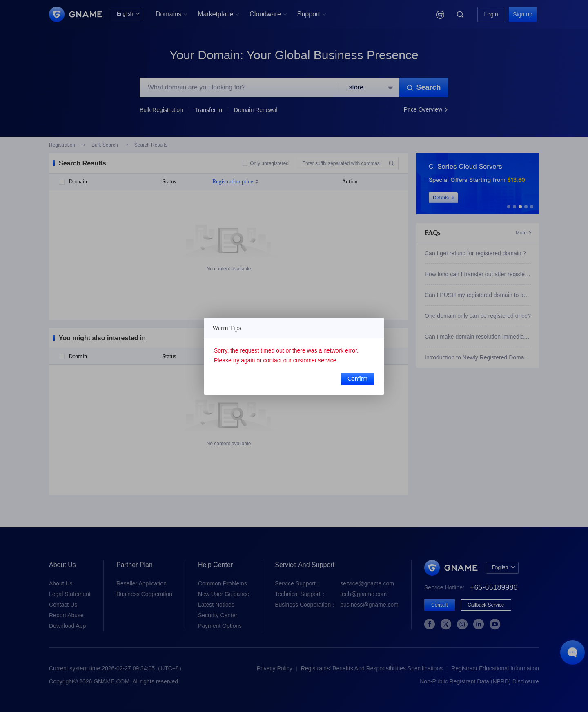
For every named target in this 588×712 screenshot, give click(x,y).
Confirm (357, 379)
